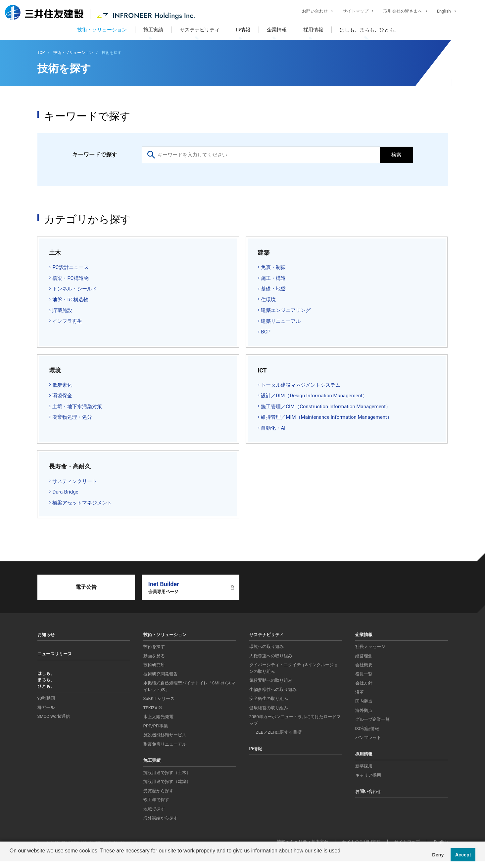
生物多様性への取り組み (273, 690)
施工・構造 (273, 278)
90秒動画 (46, 698)
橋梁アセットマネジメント (82, 503)
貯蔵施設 (62, 310)
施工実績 (153, 30)
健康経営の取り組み (269, 708)
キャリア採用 (368, 775)
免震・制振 (273, 267)
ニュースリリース (55, 654)
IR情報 (243, 30)
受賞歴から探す (158, 791)
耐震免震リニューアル (165, 744)
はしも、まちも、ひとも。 (369, 30)
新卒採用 (364, 766)
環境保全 (62, 396)
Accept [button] (463, 855)
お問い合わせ (310, 12)
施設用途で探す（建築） (167, 781)
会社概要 (364, 665)
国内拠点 (364, 701)
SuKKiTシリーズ (159, 698)
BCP (266, 332)
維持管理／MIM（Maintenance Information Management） (326, 417)
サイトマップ (351, 12)
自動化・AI (273, 428)
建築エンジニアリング (286, 310)
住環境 (268, 300)
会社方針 (364, 683)
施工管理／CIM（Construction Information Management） (326, 407)
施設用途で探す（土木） (167, 773)
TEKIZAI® (153, 708)
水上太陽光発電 (158, 717)
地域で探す (154, 809)
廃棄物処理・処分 (72, 417)
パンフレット (368, 738)
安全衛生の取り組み (269, 698)
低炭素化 (62, 385)
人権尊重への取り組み (271, 656)
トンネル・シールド (75, 289)
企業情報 (277, 30)
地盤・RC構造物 (70, 300)
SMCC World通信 (54, 716)
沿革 (360, 692)
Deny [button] (438, 855)
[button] (11, 859)
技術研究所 (154, 665)
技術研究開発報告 (161, 674)
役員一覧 (364, 674)
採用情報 (313, 30)
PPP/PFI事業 (156, 726)
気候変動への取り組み (271, 680)
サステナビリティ (200, 30)
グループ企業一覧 (372, 719)
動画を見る (154, 656)
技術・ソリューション (102, 30)
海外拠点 (364, 710)
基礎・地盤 (273, 289)
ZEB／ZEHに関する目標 (279, 732)
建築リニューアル (281, 321)
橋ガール (46, 707)
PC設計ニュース (70, 267)
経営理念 (364, 656)
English (439, 12)
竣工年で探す (156, 800)
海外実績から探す (161, 818)
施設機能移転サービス (165, 735)
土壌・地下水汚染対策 (77, 407)
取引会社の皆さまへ (398, 12)
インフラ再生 (67, 321)
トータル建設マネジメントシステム (301, 385)
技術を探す (154, 647)
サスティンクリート (75, 481)
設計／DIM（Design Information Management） (314, 396)
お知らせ (46, 635)
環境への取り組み (267, 647)
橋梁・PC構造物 (70, 278)
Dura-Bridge (65, 492)
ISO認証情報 (367, 729)
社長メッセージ (370, 647)
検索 (396, 155)
